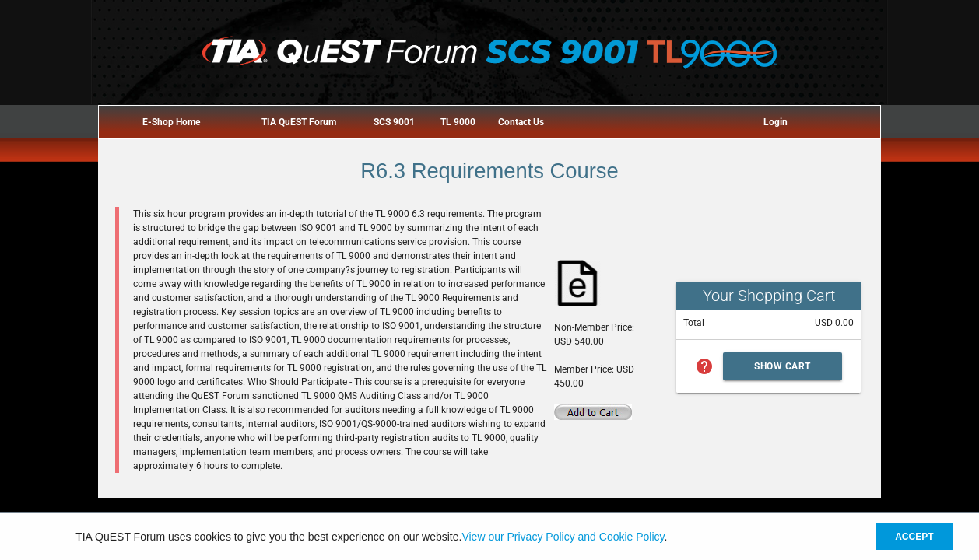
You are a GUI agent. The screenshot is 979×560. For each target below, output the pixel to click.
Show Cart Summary (782, 371)
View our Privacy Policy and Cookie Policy (563, 537)
